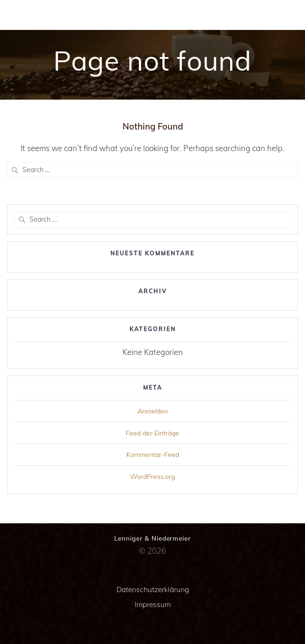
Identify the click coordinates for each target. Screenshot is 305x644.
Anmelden (153, 411)
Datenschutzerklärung (153, 590)
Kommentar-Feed (153, 455)
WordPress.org (152, 477)
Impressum (153, 604)
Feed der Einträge (152, 433)
